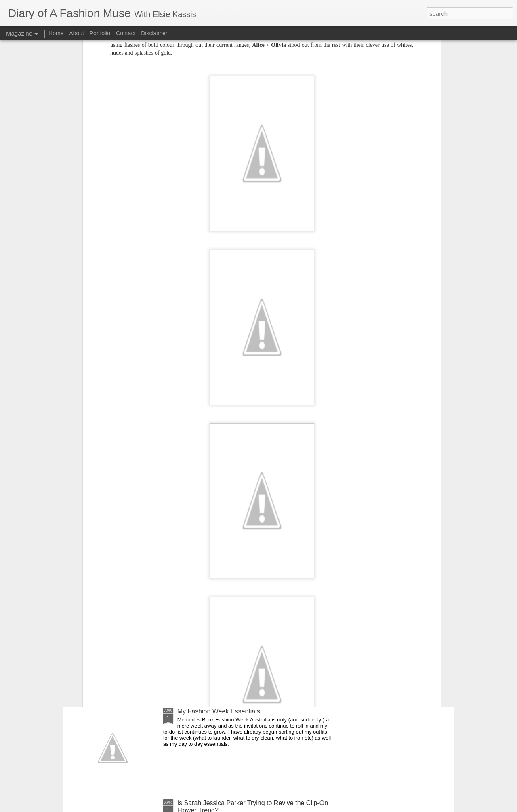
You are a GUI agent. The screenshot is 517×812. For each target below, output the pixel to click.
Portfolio (101, 33)
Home (56, 33)
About (77, 33)
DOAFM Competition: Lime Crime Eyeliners (240, 619)
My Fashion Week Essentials (219, 711)
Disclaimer (154, 33)
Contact (126, 33)
